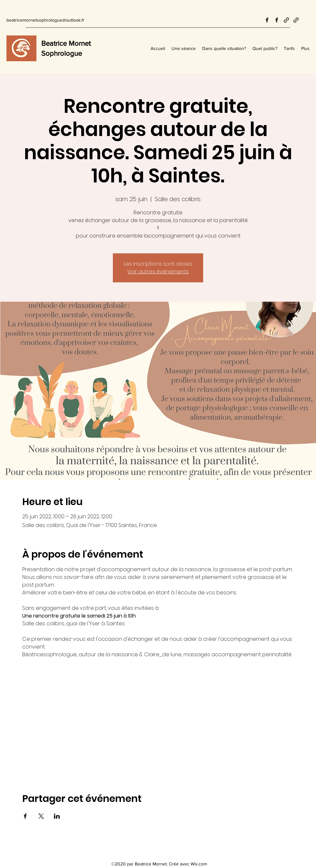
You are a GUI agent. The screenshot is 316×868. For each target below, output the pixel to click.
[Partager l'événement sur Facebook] (25, 816)
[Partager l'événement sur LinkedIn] (57, 816)
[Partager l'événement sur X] (41, 816)
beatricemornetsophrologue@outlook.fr (45, 20)
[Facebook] (267, 20)
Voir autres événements (158, 272)
